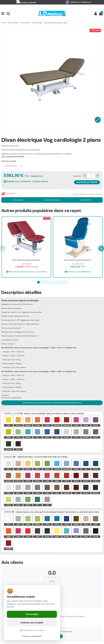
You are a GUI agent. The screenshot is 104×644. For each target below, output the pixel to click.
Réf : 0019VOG (26, 264)
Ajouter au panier (87, 182)
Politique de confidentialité (32, 636)
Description (18, 200)
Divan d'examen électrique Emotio (78, 260)
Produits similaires (52, 200)
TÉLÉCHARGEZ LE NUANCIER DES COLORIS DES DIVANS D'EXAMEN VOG (52, 403)
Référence (6, 146)
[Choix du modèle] (12, 166)
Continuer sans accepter (32, 623)
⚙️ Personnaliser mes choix (32, 630)
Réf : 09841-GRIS (78, 264)
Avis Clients (86, 200)
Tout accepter (32, 614)
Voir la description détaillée (13, 156)
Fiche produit (9, 194)
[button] (38, 282)
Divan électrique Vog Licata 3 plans (26, 260)
